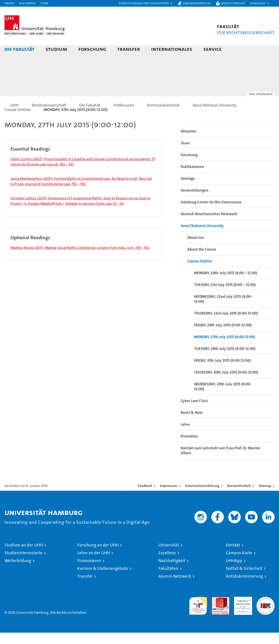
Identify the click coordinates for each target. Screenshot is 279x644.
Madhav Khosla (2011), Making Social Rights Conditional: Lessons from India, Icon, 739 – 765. (80, 259)
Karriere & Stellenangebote (103, 580)
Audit (216, 610)
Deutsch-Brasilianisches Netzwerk (209, 225)
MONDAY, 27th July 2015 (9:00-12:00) (224, 348)
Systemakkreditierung (266, 610)
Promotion (189, 448)
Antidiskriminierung (244, 588)
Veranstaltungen (195, 202)
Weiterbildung (18, 572)
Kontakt (233, 556)
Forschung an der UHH (98, 556)
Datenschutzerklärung (202, 497)
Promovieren (89, 572)
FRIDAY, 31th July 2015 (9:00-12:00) (222, 372)
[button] (146, 3)
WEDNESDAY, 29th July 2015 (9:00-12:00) (223, 398)
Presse (9, 3)
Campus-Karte (239, 564)
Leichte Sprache (233, 3)
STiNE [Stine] (44, 3)
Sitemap (265, 497)
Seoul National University (202, 237)
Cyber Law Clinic (194, 412)
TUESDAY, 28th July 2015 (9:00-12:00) (225, 360)
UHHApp (234, 572)
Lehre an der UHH (94, 564)
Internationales (172, 49)
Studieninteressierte (23, 564)
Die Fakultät (19, 49)
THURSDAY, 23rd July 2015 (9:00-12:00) (226, 325)
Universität (169, 556)
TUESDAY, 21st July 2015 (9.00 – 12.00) (225, 296)
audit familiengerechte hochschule (198, 615)
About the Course (202, 261)
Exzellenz (167, 564)
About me (196, 249)
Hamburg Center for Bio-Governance (211, 213)
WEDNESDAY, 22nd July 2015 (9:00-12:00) (223, 310)
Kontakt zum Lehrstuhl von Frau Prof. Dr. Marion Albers (220, 462)
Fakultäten (168, 580)
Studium (56, 49)
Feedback (145, 497)
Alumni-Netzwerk (175, 588)
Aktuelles (189, 143)
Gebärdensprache (197, 3)
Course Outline (200, 272)
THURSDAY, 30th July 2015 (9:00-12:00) (226, 384)
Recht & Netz (192, 424)
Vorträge (188, 190)
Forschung (92, 49)
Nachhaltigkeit (172, 572)
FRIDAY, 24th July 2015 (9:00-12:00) (223, 336)
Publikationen (192, 178)
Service (212, 49)
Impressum (169, 497)
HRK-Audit (242, 610)
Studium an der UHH (24, 556)
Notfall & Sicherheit (244, 580)
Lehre (185, 436)
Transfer (129, 49)
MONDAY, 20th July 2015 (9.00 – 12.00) (226, 284)
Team (185, 154)
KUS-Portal (27, 3)
